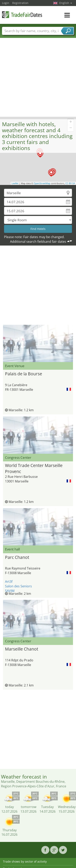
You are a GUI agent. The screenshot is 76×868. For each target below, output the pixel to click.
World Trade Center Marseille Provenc (34, 468)
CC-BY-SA (70, 183)
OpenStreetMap (42, 183)
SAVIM (10, 591)
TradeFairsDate (22, 15)
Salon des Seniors (18, 586)
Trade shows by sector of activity (25, 861)
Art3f (9, 582)
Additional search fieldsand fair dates (38, 242)
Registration (20, 3)
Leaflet (15, 183)
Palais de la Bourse (24, 374)
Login (6, 3)
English (66, 3)
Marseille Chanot (22, 649)
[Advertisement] (38, 77)
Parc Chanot (17, 557)
